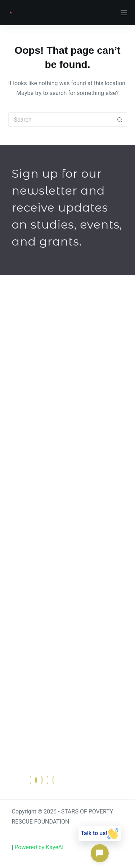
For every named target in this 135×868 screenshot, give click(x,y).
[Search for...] (60, 120)
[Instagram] (53, 780)
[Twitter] (36, 780)
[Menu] (124, 13)
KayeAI (55, 847)
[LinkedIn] (42, 780)
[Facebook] (31, 780)
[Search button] (120, 120)
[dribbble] (48, 780)
